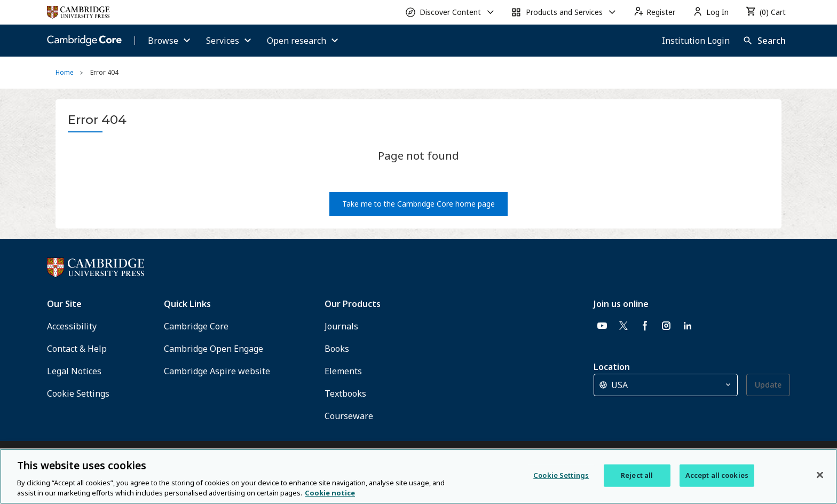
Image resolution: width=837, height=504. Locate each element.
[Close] (820, 475)
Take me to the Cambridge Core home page (418, 204)
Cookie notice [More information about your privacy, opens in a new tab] (330, 493)
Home (65, 72)
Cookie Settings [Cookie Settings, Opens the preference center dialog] (561, 475)
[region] (418, 476)
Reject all (637, 475)
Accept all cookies (717, 475)
